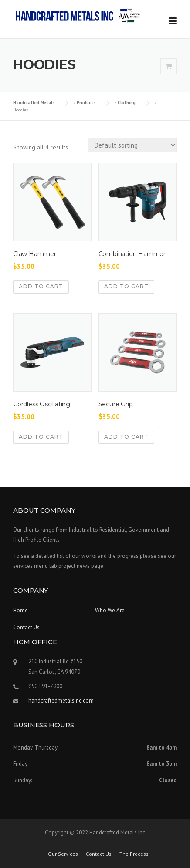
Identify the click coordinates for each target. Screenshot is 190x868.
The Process (134, 854)
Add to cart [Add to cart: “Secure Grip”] (126, 437)
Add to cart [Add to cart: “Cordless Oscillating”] (41, 437)
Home (20, 610)
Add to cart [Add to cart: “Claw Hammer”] (41, 286)
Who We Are (110, 610)
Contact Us (26, 627)
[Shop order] (132, 145)
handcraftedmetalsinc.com (61, 701)
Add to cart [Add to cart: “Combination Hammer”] (126, 286)
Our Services (63, 854)
